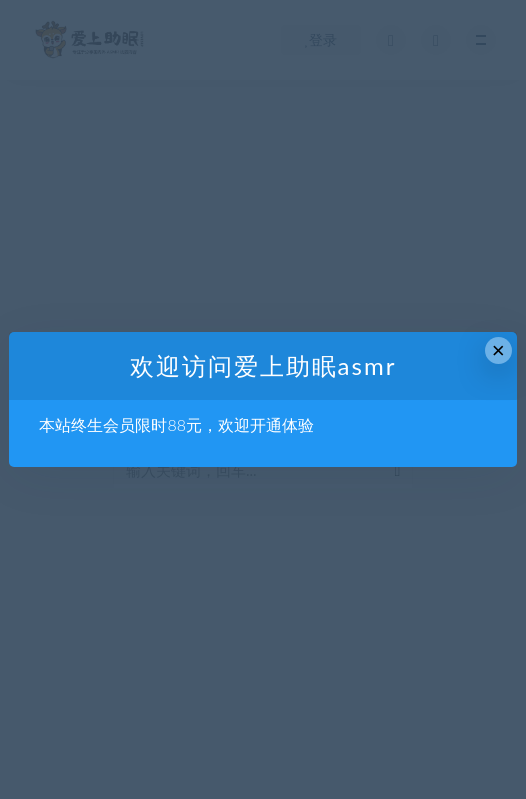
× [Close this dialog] (498, 350)
